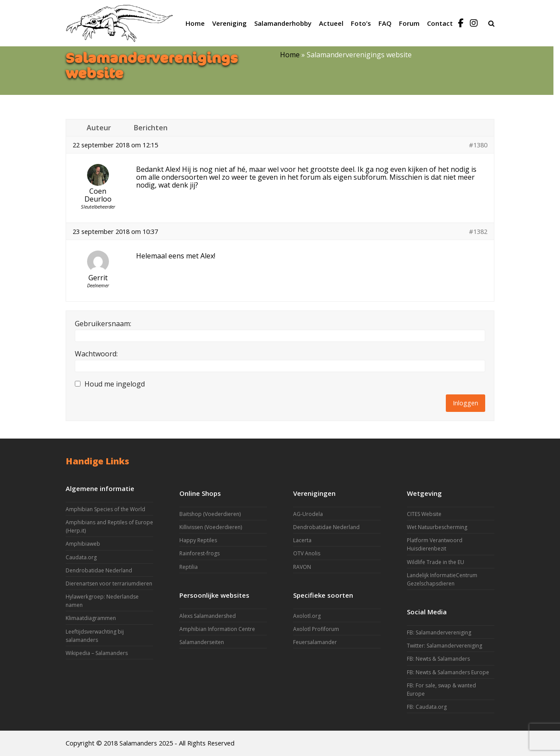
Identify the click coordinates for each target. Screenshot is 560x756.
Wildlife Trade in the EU (436, 562)
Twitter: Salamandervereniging (444, 646)
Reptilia (189, 567)
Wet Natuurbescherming (437, 527)
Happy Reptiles (198, 540)
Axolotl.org (307, 616)
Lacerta (302, 540)
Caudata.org (81, 557)
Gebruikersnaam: (103, 324)
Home (290, 55)
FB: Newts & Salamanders (438, 659)
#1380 (478, 145)
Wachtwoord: (96, 354)
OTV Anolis (307, 553)
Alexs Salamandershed (208, 616)
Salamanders (138, 743)
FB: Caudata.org (427, 707)
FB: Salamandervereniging (439, 632)
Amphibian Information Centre (217, 629)
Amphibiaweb (83, 544)
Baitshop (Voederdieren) (210, 514)
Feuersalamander (315, 642)
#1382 (478, 231)
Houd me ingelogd (115, 384)
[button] (491, 23)
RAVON (302, 567)
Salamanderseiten (202, 642)
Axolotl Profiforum (316, 629)
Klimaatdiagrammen (91, 618)
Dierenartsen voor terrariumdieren (109, 584)
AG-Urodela (308, 514)
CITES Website (424, 514)
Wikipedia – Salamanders (97, 653)
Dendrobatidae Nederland (99, 570)
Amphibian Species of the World (105, 509)
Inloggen (465, 403)
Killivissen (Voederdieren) (211, 527)
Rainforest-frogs (199, 553)
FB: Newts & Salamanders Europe (448, 672)
